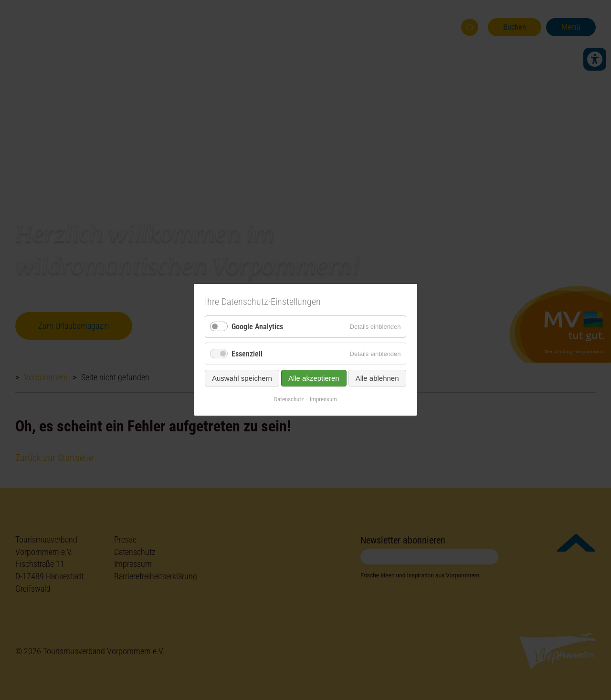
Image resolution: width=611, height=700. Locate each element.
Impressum (323, 400)
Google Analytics (257, 327)
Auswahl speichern (242, 379)
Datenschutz (289, 400)
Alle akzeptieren (314, 379)
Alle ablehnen (377, 379)
